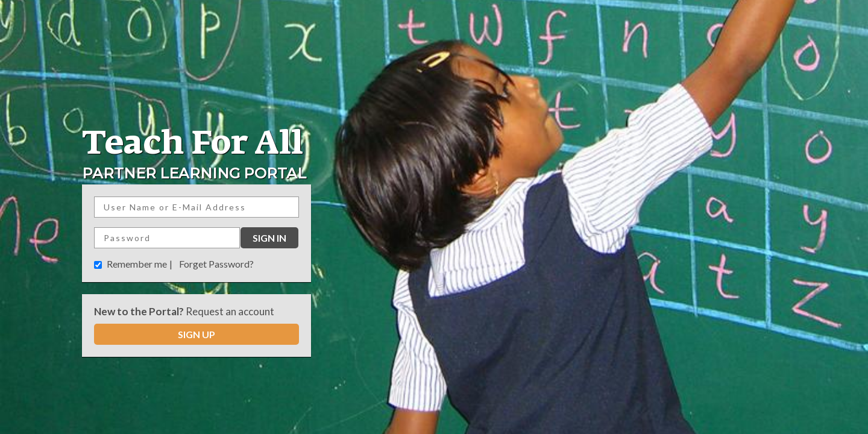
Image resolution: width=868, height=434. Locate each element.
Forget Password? (216, 264)
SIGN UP (197, 334)
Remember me (137, 264)
